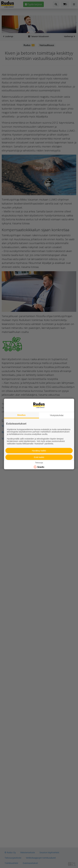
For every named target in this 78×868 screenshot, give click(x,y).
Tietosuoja (39, 463)
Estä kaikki (39, 457)
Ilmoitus (21, 415)
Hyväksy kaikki (39, 451)
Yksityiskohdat (57, 415)
